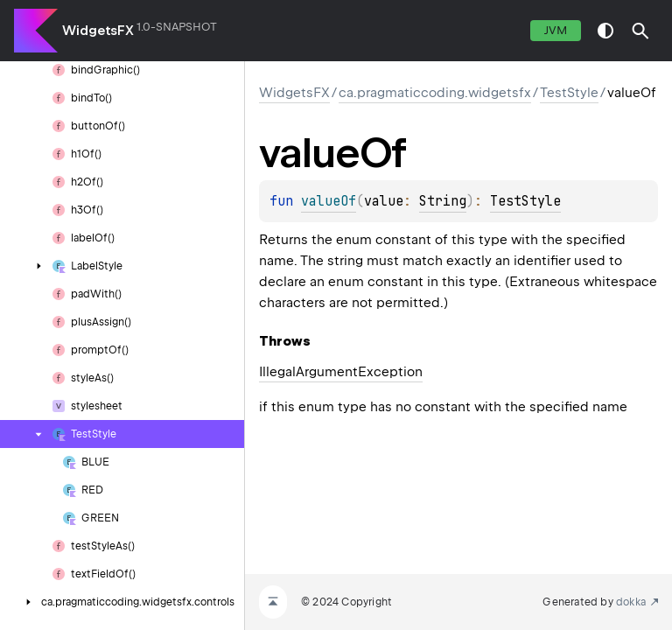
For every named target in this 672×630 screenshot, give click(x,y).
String (443, 201)
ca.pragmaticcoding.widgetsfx (435, 93)
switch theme (605, 31)
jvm (556, 30)
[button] (640, 31)
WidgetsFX (98, 31)
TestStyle (569, 93)
